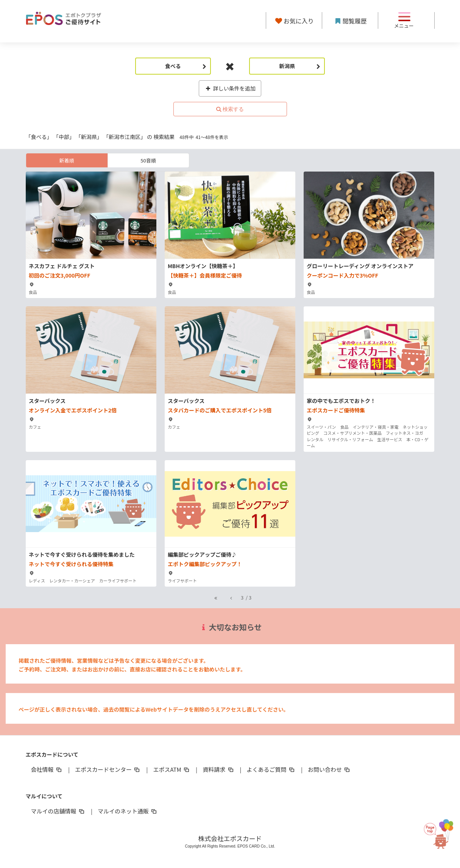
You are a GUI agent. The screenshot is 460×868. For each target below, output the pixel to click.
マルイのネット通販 (128, 811)
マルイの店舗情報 (58, 811)
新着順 (66, 160)
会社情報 (47, 769)
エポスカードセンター (108, 769)
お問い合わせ (329, 769)
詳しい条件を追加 (230, 88)
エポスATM (172, 769)
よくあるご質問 (271, 769)
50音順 (148, 160)
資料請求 (218, 769)
